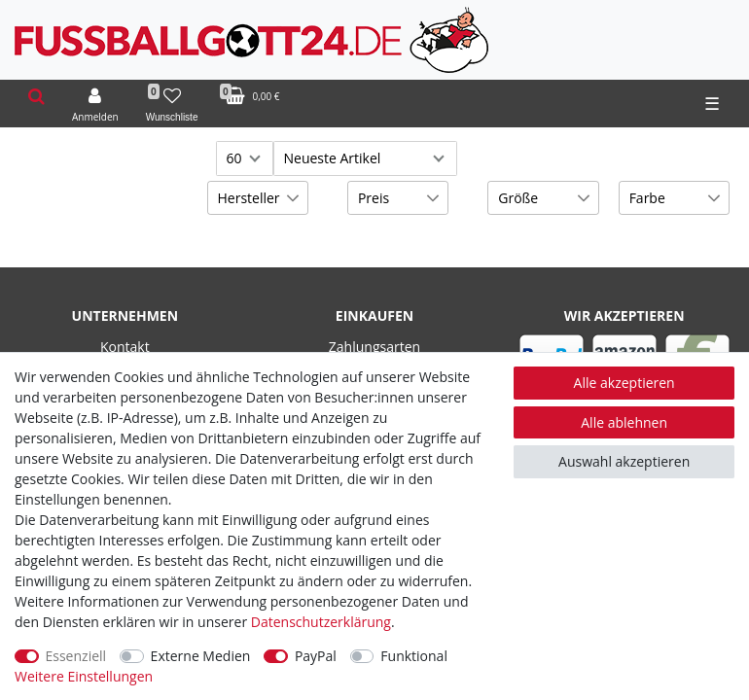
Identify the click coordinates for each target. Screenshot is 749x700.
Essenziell (76, 656)
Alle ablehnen (624, 422)
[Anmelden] (95, 104)
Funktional (414, 656)
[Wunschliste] (172, 104)
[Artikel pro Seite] (245, 158)
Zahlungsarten (374, 347)
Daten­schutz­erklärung (321, 622)
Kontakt (125, 347)
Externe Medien (201, 656)
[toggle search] (36, 97)
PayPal (316, 656)
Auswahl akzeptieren (624, 461)
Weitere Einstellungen (84, 676)
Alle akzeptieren (624, 383)
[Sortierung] (365, 158)
